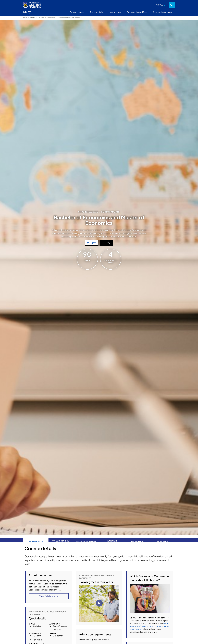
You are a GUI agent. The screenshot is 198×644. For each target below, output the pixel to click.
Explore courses (77, 12)
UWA (25, 18)
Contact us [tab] (162, 538)
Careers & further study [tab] (61, 538)
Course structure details (90, 595)
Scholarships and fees (137, 12)
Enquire (93, 243)
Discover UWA (97, 12)
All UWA (159, 5)
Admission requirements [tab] (112, 538)
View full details (47, 596)
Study (32, 18)
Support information (162, 12)
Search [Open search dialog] (172, 5)
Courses (41, 18)
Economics (85, 629)
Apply (108, 243)
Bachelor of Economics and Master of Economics (65, 18)
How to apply (115, 12)
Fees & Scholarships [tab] (86, 538)
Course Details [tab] (36, 538)
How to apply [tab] (137, 538)
